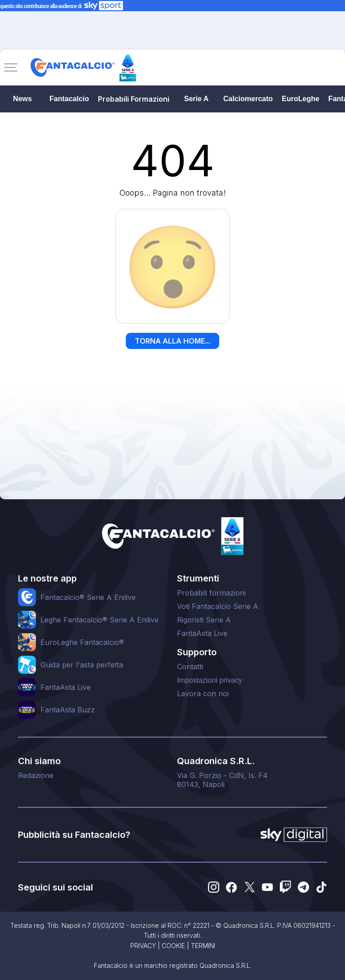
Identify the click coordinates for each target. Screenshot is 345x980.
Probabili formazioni (211, 593)
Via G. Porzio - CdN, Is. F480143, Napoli (222, 780)
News (22, 99)
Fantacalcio (69, 99)
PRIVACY (143, 946)
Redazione (36, 775)
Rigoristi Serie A (204, 620)
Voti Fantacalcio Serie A (218, 606)
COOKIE (173, 946)
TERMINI (203, 946)
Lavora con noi (203, 694)
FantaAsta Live (202, 633)
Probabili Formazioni (134, 99)
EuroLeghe (301, 99)
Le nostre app (47, 578)
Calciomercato (248, 99)
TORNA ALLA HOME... (172, 341)
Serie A (197, 99)
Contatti (190, 667)
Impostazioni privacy (210, 680)
